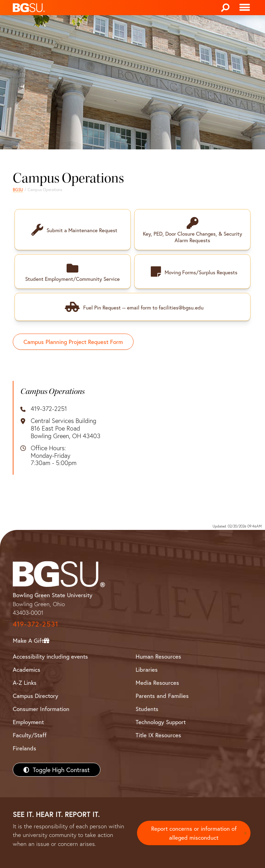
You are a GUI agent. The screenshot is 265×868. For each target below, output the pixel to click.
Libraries (147, 669)
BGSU (18, 190)
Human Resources (158, 656)
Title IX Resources (158, 734)
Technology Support (161, 721)
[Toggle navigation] (245, 8)
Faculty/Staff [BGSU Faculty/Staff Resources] (30, 734)
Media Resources (157, 682)
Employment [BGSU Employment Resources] (28, 721)
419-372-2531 (36, 623)
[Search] (225, 8)
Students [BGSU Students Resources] (147, 708)
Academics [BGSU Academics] (27, 669)
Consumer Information (41, 708)
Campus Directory (36, 695)
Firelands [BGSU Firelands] (24, 747)
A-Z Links (25, 682)
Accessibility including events (50, 656)
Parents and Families (162, 695)
